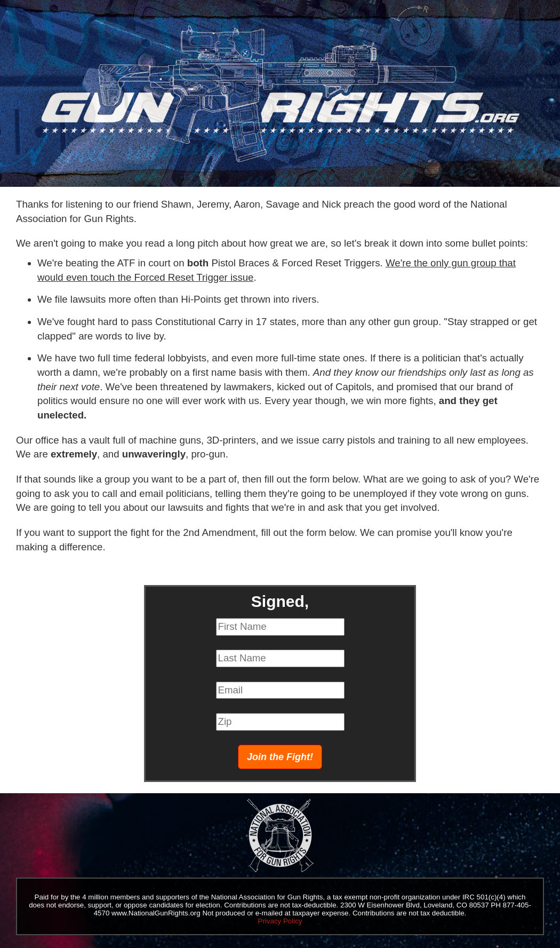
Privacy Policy (280, 921)
